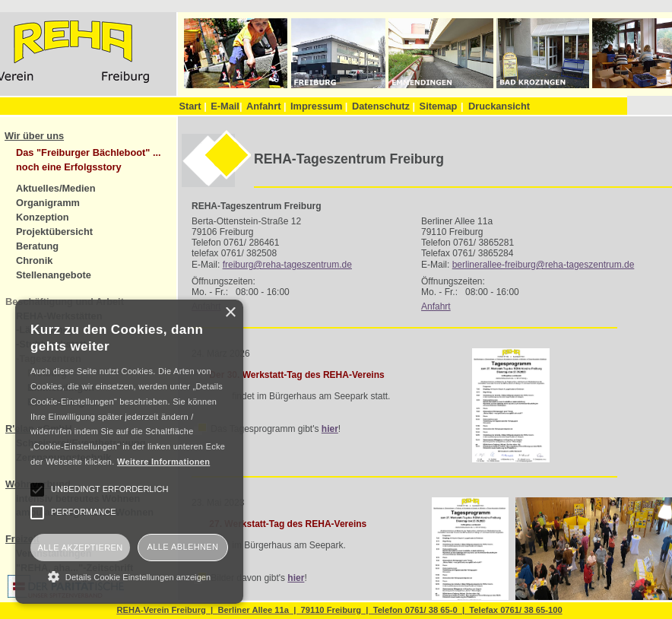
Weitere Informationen (163, 462)
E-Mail (226, 106)
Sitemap (439, 106)
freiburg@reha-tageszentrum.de (287, 265)
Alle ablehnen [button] (183, 547)
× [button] (230, 313)
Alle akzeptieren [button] (80, 548)
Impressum (319, 106)
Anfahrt (266, 106)
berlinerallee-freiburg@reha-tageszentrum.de (544, 265)
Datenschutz (384, 106)
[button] (129, 576)
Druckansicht (499, 106)
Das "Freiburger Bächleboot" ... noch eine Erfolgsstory (89, 160)
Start (192, 106)
